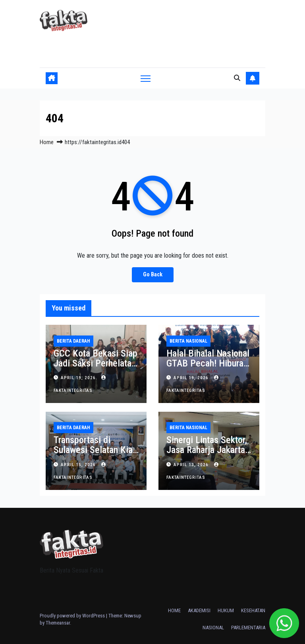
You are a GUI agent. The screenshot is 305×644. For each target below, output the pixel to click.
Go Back (153, 275)
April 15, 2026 (79, 465)
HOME (174, 610)
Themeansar (58, 623)
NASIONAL (213, 628)
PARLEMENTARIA (248, 628)
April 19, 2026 (79, 378)
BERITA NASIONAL (188, 341)
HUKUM (226, 610)
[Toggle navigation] (146, 78)
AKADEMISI (199, 610)
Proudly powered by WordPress (73, 616)
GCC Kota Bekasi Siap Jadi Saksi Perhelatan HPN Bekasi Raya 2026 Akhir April (96, 368)
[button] (237, 78)
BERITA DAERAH (73, 341)
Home (47, 142)
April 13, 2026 (192, 465)
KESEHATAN (253, 610)
